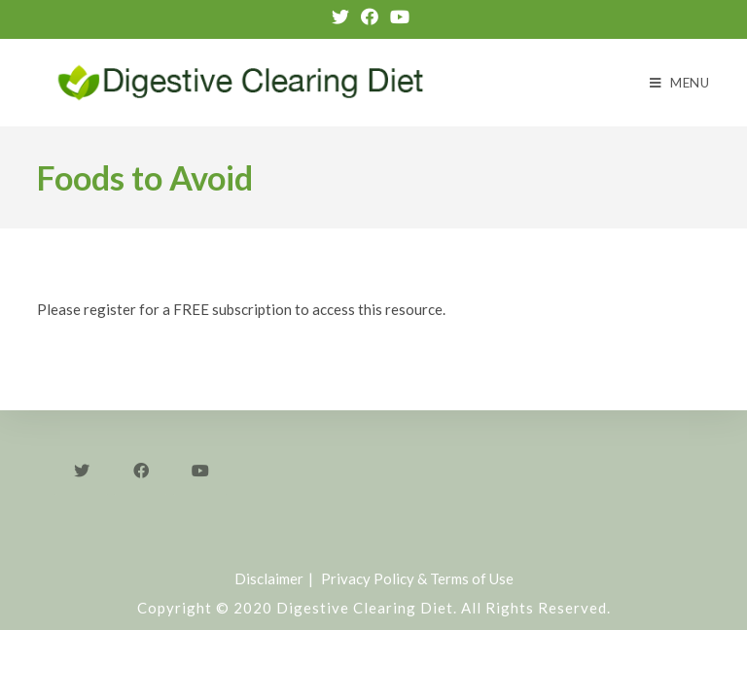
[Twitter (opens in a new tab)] (343, 17)
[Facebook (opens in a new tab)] (370, 17)
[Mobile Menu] (680, 83)
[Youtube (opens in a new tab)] (400, 17)
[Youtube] (200, 469)
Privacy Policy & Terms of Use (417, 578)
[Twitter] (81, 469)
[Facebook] (141, 469)
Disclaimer (269, 578)
